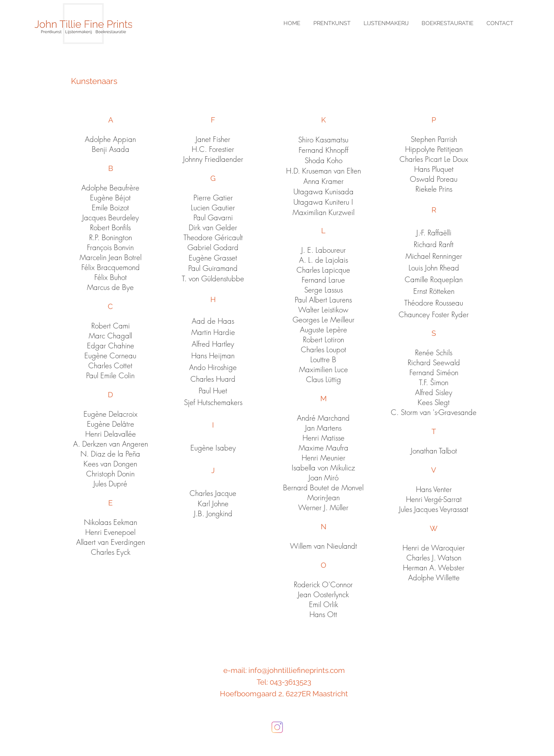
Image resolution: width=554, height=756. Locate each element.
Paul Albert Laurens (323, 300)
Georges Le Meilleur (324, 320)
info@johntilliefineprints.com (297, 670)
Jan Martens (323, 428)
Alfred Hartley (213, 344)
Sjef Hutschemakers (213, 402)
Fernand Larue (323, 280)
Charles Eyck (111, 552)
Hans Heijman (213, 355)
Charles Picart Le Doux (434, 159)
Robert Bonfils (110, 227)
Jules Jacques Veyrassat (434, 509)
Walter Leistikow (323, 310)
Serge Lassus (324, 290)
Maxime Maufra (324, 448)
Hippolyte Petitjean (434, 149)
